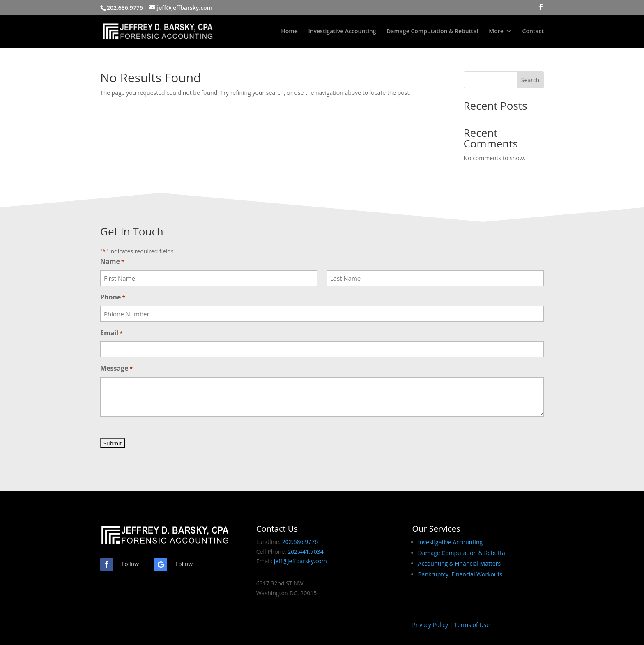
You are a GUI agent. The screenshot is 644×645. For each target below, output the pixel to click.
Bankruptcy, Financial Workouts (460, 574)
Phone (113, 298)
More (496, 32)
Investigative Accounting (342, 32)
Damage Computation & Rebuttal (432, 32)
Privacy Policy (430, 625)
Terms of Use (472, 625)
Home (289, 32)
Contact (533, 32)
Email (111, 333)
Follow (130, 564)
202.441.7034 (305, 552)
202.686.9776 (125, 8)
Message (116, 369)
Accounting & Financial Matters (460, 563)
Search (530, 80)
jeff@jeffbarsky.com (300, 561)
